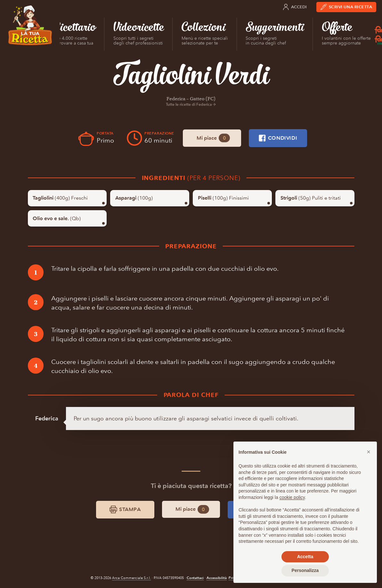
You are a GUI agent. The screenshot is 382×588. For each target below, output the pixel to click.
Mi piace (213, 138)
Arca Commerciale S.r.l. (131, 578)
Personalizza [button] (305, 570)
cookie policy (292, 497)
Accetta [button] (305, 557)
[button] (369, 452)
